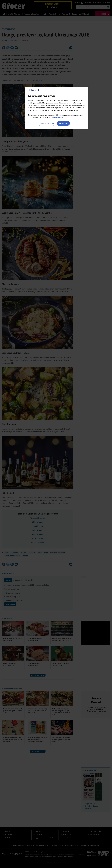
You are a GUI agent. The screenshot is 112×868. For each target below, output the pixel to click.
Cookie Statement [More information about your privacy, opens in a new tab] (57, 117)
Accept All (63, 123)
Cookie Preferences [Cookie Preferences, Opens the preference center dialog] (47, 123)
